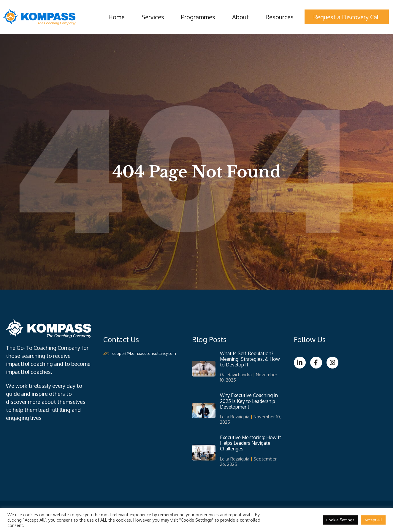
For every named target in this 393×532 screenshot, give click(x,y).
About (240, 17)
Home (117, 17)
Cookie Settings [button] (340, 520)
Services (153, 17)
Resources (280, 17)
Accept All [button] (373, 520)
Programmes (198, 17)
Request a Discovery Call (347, 17)
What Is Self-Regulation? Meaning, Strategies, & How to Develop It (250, 359)
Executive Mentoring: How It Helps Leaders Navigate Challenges (251, 443)
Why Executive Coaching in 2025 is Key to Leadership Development (249, 401)
